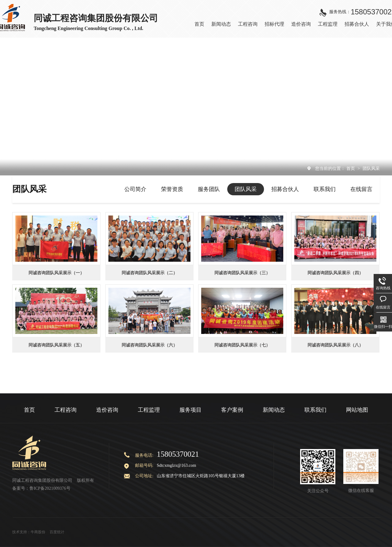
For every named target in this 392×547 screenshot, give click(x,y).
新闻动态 (274, 410)
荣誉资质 (172, 189)
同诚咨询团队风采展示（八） (335, 345)
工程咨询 (66, 410)
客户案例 (232, 410)
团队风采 (371, 168)
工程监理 (149, 410)
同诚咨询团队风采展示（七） (242, 345)
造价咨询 (107, 410)
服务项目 (190, 410)
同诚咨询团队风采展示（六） (149, 345)
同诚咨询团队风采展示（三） (242, 273)
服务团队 (209, 189)
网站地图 (357, 410)
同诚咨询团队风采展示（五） (56, 345)
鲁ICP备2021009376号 (50, 488)
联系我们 (325, 189)
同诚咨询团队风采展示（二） (149, 273)
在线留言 (361, 189)
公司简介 (135, 189)
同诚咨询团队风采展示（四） (335, 273)
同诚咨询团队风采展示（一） (56, 273)
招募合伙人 (285, 189)
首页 (351, 168)
